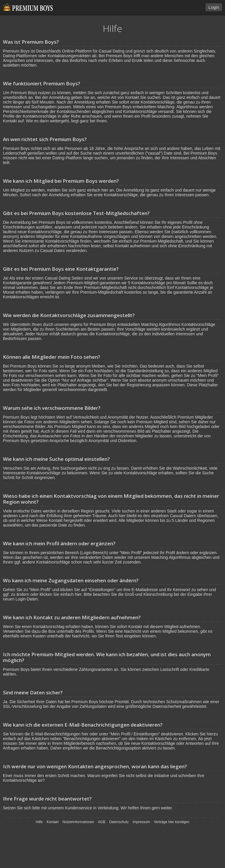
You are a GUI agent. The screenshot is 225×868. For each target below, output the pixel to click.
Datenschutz (119, 822)
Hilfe (39, 822)
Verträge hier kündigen (172, 822)
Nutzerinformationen (78, 822)
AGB (102, 822)
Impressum (141, 822)
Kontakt (53, 822)
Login (214, 7)
